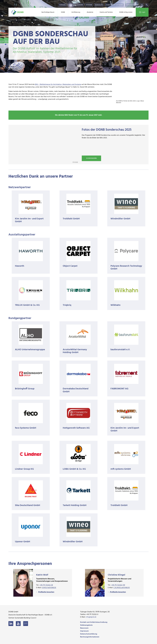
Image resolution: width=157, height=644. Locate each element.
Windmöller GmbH (120, 219)
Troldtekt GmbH (71, 219)
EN (142, 5)
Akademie (90, 12)
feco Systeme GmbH (26, 428)
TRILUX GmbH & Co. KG (27, 305)
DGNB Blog (99, 5)
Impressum (84, 631)
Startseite (13, 20)
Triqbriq (67, 305)
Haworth (20, 266)
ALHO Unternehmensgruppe (30, 350)
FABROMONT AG (119, 389)
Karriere (62, 5)
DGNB (63, 12)
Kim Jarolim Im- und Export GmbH (29, 220)
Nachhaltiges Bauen (48, 12)
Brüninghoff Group (25, 389)
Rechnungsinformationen (90, 637)
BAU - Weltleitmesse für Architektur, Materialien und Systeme (58, 84)
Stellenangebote (86, 625)
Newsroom (84, 628)
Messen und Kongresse (41, 20)
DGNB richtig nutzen (126, 12)
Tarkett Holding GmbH (75, 505)
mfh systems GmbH (121, 469)
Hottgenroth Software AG (76, 428)
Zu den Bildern (91, 158)
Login (142, 12)
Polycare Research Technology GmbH (126, 267)
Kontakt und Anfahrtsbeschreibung (94, 622)
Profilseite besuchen (46, 592)
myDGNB (89, 5)
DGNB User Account (76, 5)
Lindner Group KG (24, 469)
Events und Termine (106, 12)
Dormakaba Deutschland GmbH (76, 390)
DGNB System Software (114, 5)
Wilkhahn (115, 305)
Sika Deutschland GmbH (28, 505)
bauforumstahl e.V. (120, 350)
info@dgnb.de (91, 617)
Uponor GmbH (23, 542)
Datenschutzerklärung (89, 634)
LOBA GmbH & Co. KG (74, 469)
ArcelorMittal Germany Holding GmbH (75, 351)
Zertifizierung (76, 12)
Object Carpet (70, 266)
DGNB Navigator (132, 5)
